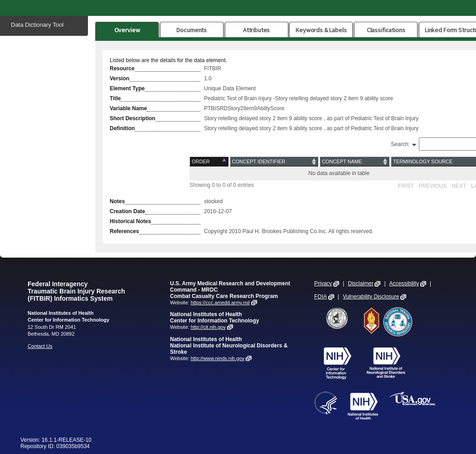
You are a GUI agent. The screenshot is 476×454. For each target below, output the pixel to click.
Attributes (257, 30)
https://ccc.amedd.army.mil (220, 303)
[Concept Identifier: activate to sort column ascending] (274, 162)
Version (119, 78)
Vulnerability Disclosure (371, 297)
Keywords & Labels (321, 30)
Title (115, 98)
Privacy (323, 283)
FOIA (321, 297)
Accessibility (404, 283)
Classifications (386, 30)
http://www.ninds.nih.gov (218, 358)
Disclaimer (360, 283)
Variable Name (128, 108)
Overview (127, 30)
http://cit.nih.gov (208, 327)
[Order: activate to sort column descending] (210, 162)
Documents (192, 30)
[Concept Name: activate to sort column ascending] (355, 162)
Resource (122, 68)
